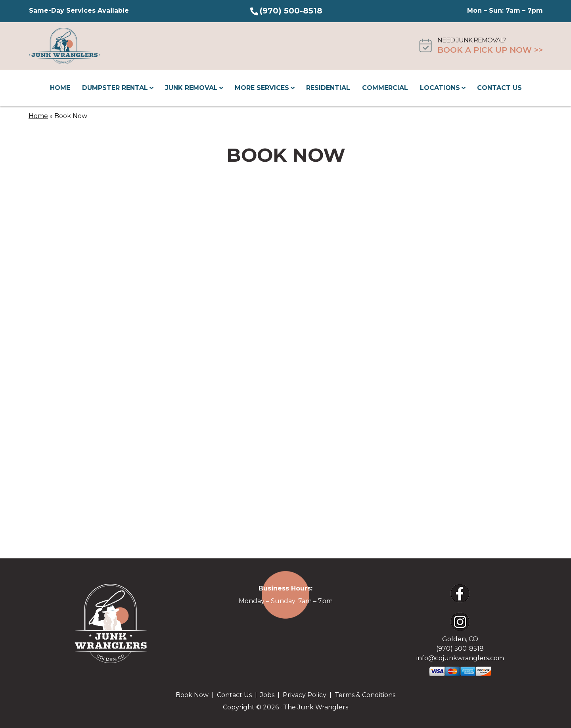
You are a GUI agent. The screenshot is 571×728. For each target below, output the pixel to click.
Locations (443, 88)
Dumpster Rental (118, 88)
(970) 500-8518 (291, 11)
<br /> (286, 347)
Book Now (192, 695)
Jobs (267, 695)
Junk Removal (195, 88)
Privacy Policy (305, 695)
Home (60, 88)
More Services (265, 88)
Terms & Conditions (365, 695)
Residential (328, 88)
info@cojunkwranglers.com (460, 658)
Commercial (385, 88)
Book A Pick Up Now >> (490, 50)
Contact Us (499, 88)
